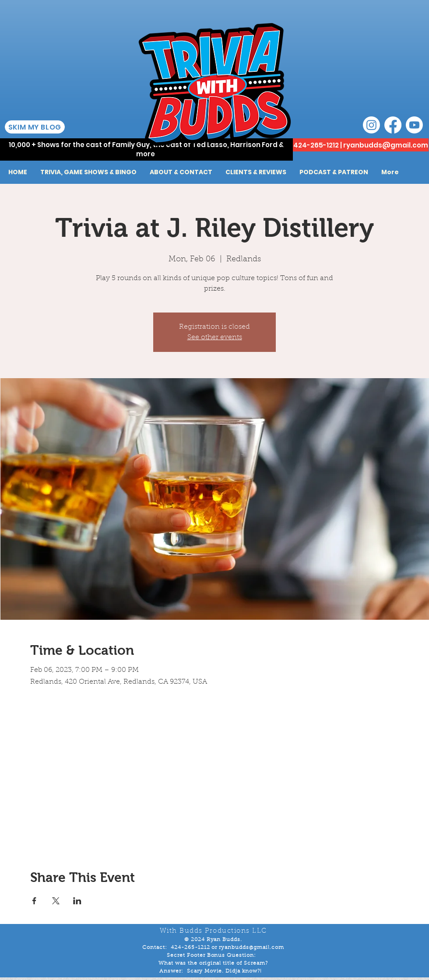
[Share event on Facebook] (34, 901)
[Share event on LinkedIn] (77, 901)
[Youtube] (414, 125)
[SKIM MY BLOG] (35, 127)
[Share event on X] (56, 901)
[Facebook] (393, 125)
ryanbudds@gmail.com (386, 145)
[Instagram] (371, 125)
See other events (215, 337)
